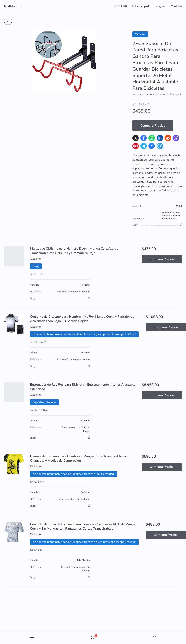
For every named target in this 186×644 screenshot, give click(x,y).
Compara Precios (153, 126)
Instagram (160, 6)
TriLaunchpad (140, 6)
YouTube (177, 6)
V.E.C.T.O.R (120, 6)
